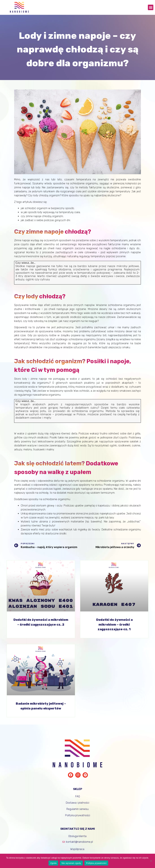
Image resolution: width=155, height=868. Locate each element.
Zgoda (53, 863)
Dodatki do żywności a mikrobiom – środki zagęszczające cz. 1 (114, 624)
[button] (151, 7)
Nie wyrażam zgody (71, 863)
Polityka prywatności (96, 863)
